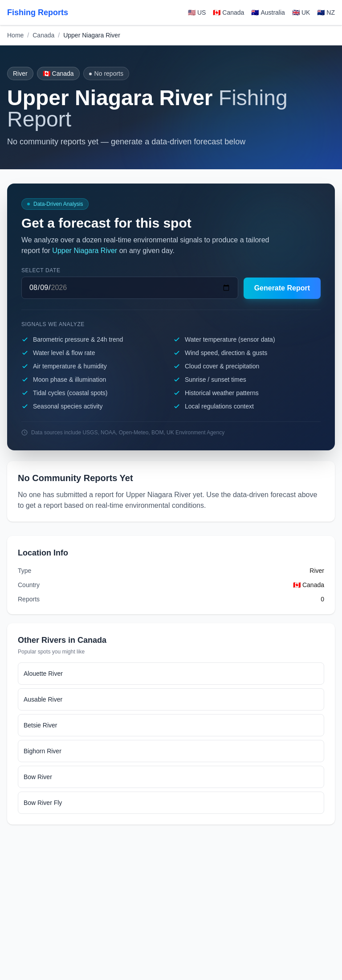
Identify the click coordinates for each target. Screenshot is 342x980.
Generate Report (282, 288)
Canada (43, 35)
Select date (41, 270)
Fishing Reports (38, 12)
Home (15, 35)
